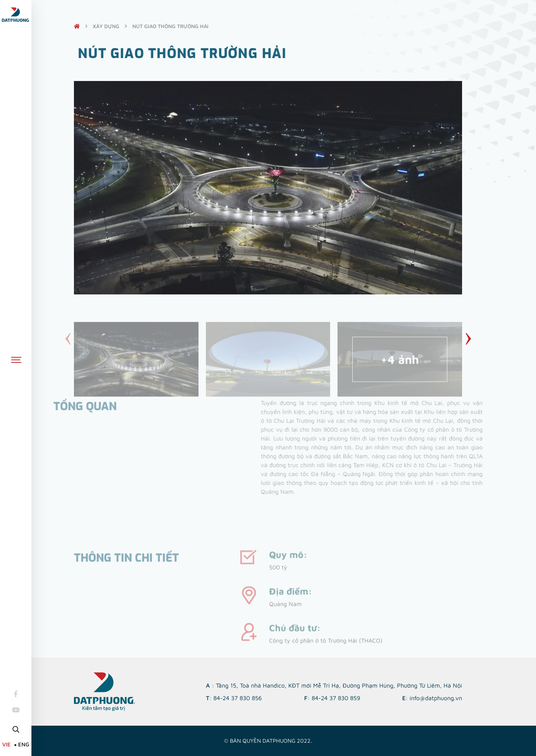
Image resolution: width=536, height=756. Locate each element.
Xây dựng (106, 26)
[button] (468, 339)
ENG (24, 744)
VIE (6, 744)
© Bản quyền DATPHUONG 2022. (268, 741)
